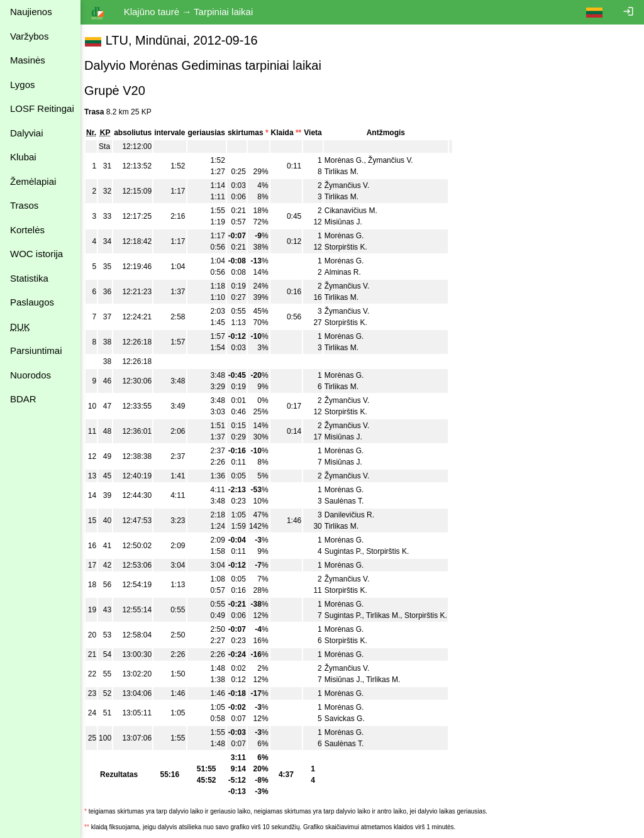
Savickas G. (351, 719)
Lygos (22, 85)
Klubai (23, 157)
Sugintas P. (350, 551)
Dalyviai (27, 133)
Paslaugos (32, 302)
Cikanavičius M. (357, 211)
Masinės (28, 60)
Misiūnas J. (350, 222)
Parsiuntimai (36, 350)
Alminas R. (349, 272)
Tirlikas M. (348, 172)
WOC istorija (36, 254)
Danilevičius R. (356, 515)
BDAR (23, 399)
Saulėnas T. (351, 501)
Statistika (29, 278)
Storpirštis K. (352, 247)
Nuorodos (31, 375)
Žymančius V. (397, 160)
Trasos (24, 205)
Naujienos (31, 12)
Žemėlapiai (33, 181)
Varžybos (29, 36)
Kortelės (27, 230)
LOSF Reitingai (42, 108)
